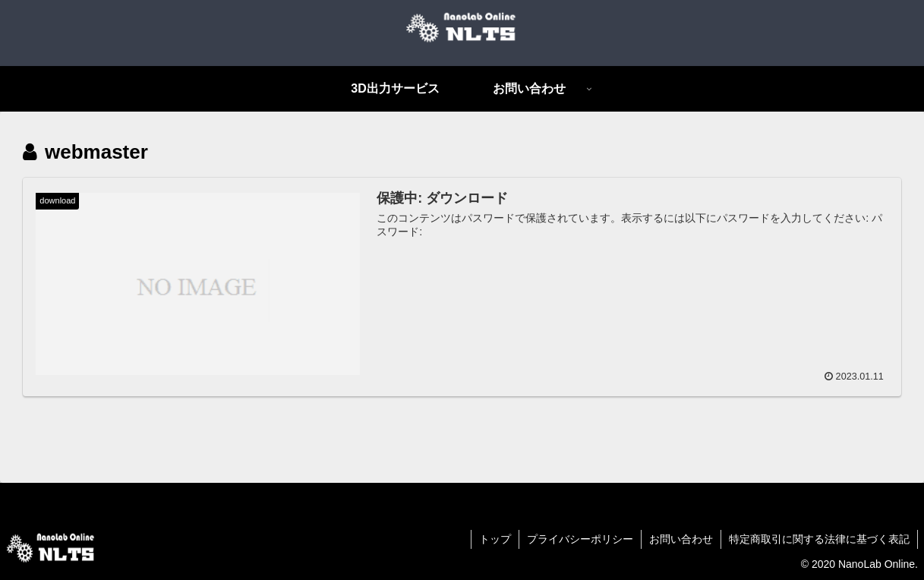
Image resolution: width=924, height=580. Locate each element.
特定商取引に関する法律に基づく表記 (819, 539)
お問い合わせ (681, 539)
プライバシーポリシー (580, 539)
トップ (495, 539)
